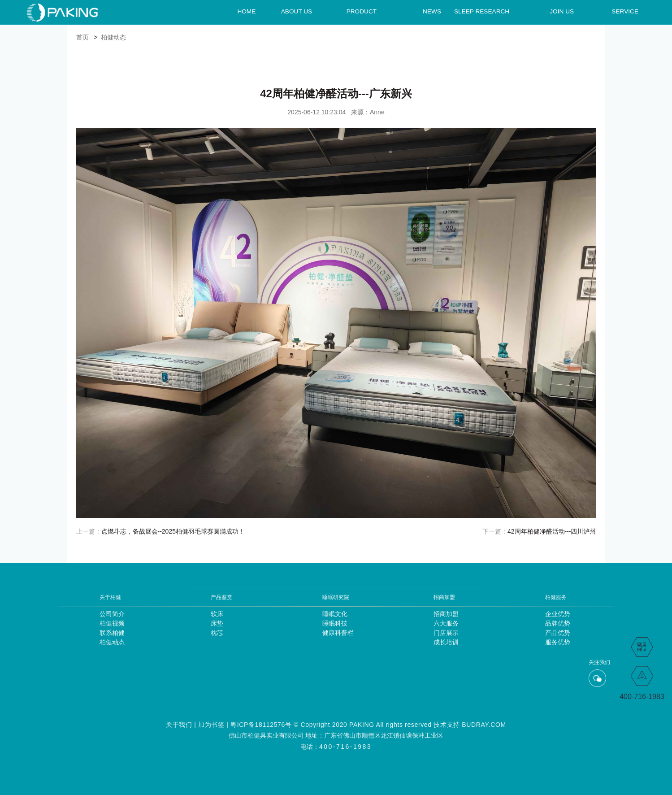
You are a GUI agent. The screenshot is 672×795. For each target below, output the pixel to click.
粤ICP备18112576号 (261, 725)
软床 (217, 614)
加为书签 (211, 725)
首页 (82, 37)
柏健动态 (113, 37)
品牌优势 (558, 623)
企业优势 (558, 614)
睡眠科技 (335, 623)
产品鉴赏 (221, 597)
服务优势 (558, 642)
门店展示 (446, 633)
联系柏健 (112, 633)
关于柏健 (110, 597)
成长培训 (446, 642)
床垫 (217, 623)
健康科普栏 (336, 633)
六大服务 (446, 623)
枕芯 (217, 633)
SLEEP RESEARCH (482, 11)
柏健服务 (556, 597)
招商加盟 (444, 597)
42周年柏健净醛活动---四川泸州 (552, 531)
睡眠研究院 (336, 597)
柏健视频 (112, 623)
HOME (246, 11)
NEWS (432, 11)
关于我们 (179, 725)
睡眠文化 (335, 614)
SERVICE (625, 11)
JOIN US (562, 11)
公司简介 (112, 614)
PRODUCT (362, 11)
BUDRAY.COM (484, 725)
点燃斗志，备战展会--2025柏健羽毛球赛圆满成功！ (173, 531)
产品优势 (558, 633)
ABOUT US (297, 11)
